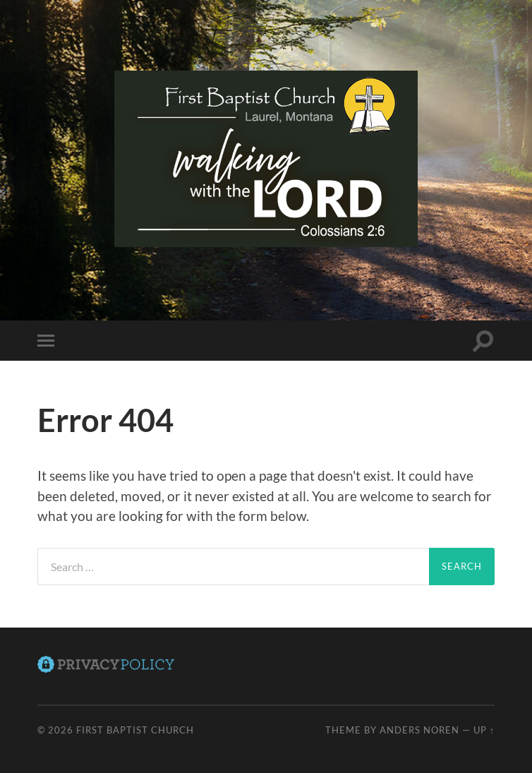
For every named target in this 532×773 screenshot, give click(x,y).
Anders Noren (419, 730)
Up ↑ (484, 730)
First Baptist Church (135, 730)
